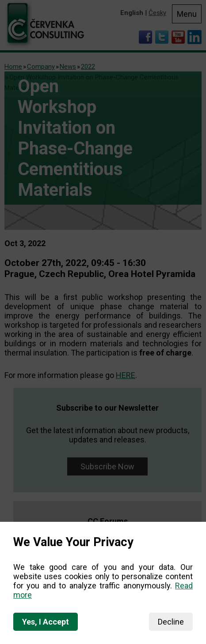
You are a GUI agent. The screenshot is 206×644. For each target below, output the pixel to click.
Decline (171, 622)
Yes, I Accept (46, 622)
